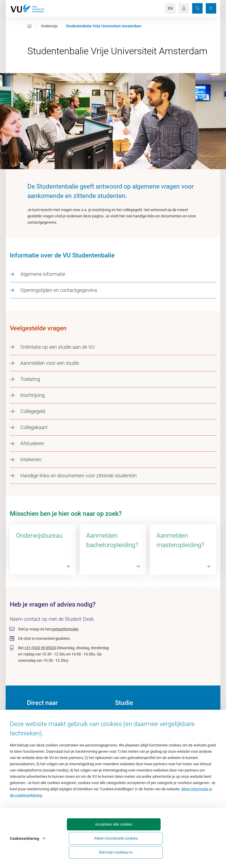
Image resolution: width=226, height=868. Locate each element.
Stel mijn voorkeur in (192, 850)
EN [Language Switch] (170, 8)
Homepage (36, 717)
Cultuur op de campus (45, 726)
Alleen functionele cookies (146, 850)
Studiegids (124, 726)
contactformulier (65, 629)
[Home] (29, 26)
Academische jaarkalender (137, 717)
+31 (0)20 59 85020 (40, 648)
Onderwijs (49, 26)
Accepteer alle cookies (100, 850)
